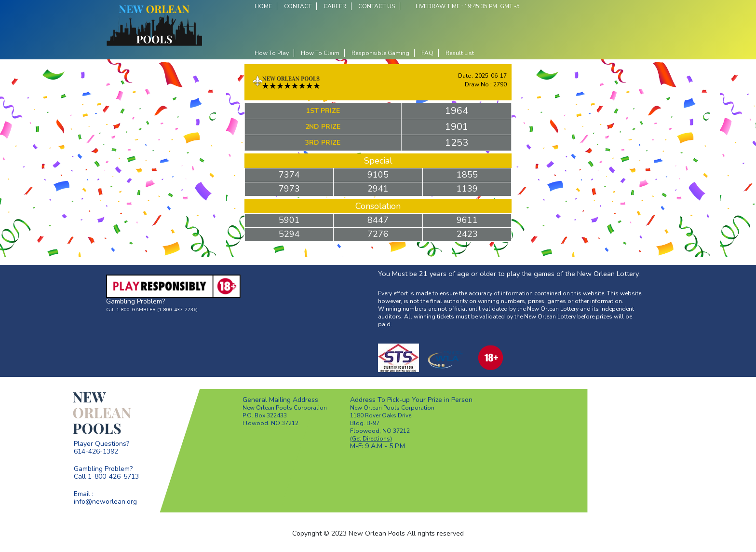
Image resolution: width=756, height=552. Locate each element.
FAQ (427, 53)
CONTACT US (377, 6)
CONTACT (298, 6)
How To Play (272, 53)
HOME (263, 6)
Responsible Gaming (380, 53)
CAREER (335, 6)
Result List (460, 53)
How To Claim (320, 53)
